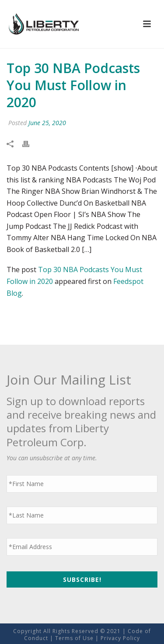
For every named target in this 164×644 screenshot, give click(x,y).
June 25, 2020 (47, 123)
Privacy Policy (120, 638)
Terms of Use (74, 638)
